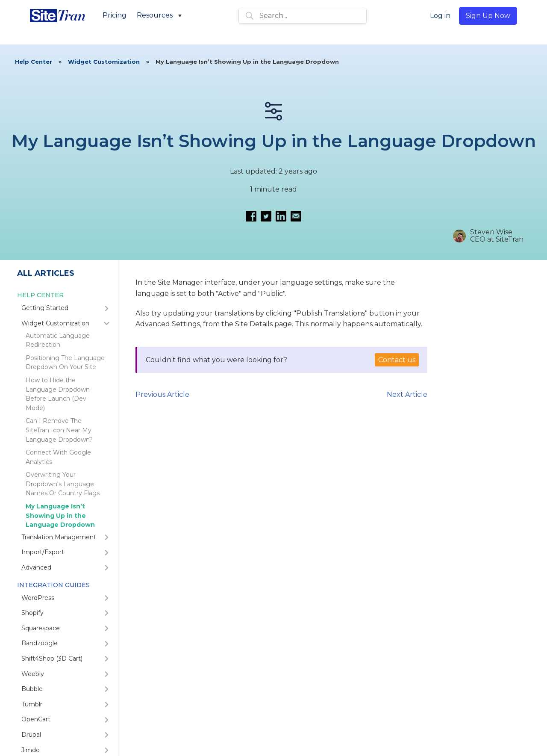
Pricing (115, 15)
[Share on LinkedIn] (281, 216)
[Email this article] (296, 216)
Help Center (34, 62)
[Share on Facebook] (251, 216)
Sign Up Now (488, 16)
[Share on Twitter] (266, 216)
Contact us (397, 360)
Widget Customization (104, 62)
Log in (440, 16)
